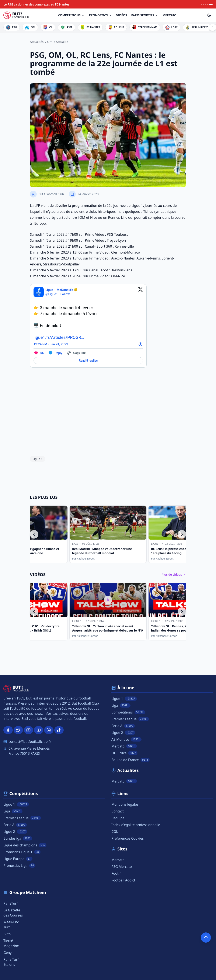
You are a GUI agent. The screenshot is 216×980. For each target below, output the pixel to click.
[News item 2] (203, 4)
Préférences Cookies (128, 838)
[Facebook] (8, 730)
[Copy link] (76, 353)
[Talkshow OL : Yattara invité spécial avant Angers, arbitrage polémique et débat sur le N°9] (108, 612)
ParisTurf (11, 903)
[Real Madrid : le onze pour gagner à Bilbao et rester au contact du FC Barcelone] (69, 534)
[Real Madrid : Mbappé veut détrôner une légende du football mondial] (147, 534)
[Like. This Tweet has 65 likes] (39, 353)
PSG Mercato (122, 867)
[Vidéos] (122, 15)
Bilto (7, 934)
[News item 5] (211, 4)
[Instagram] (28, 730)
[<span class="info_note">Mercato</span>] (170, 15)
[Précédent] (34, 534)
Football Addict (123, 880)
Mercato (118, 860)
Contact (118, 811)
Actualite (62, 42)
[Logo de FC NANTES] (90, 27)
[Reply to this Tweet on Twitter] (55, 353)
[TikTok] (59, 730)
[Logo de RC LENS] (116, 27)
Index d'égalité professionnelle (136, 825)
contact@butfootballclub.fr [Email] (30, 742)
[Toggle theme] (209, 15)
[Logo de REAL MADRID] (197, 27)
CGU (115, 832)
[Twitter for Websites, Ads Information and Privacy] (140, 344)
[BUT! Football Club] (16, 15)
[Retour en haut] (206, 938)
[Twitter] (18, 730)
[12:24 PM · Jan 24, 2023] (51, 344)
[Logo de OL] (48, 27)
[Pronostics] (100, 15)
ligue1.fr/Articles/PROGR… (59, 337)
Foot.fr (117, 873)
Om (50, 42)
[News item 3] (206, 4)
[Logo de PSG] (12, 27)
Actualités (37, 42)
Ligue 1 (38, 459)
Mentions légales (125, 804)
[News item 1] (201, 4)
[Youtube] (39, 730)
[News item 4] (208, 4)
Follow (65, 294)
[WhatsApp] (49, 730)
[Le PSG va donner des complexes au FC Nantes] (36, 4)
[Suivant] (182, 534)
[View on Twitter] (140, 292)
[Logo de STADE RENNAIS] (145, 27)
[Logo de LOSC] (171, 27)
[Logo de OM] (30, 27)
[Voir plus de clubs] (213, 27)
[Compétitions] (71, 15)
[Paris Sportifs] (145, 15)
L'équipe (118, 818)
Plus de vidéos (174, 575)
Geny (8, 953)
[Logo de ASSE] (67, 27)
